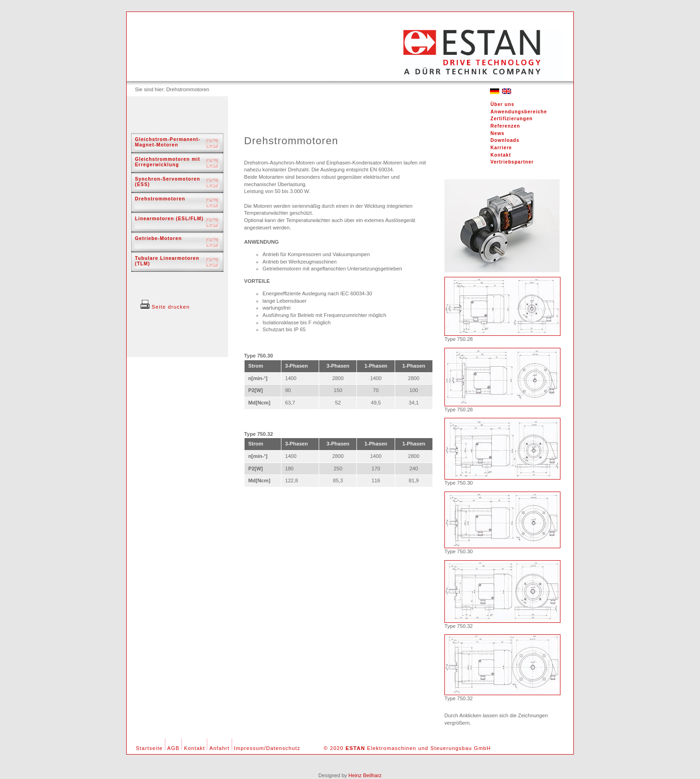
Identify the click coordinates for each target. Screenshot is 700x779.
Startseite (149, 748)
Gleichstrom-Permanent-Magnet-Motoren (168, 142)
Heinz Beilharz (365, 775)
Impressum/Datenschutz (267, 748)
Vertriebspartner (512, 162)
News (497, 133)
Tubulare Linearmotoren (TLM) (167, 261)
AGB (173, 748)
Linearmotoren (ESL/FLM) (169, 219)
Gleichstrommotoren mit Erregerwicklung (168, 162)
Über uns (502, 104)
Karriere (501, 148)
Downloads (505, 140)
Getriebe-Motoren (158, 238)
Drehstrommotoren (160, 199)
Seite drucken (165, 307)
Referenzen (505, 126)
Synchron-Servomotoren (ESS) (168, 182)
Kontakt (501, 155)
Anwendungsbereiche (519, 112)
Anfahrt (220, 748)
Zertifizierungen (512, 119)
